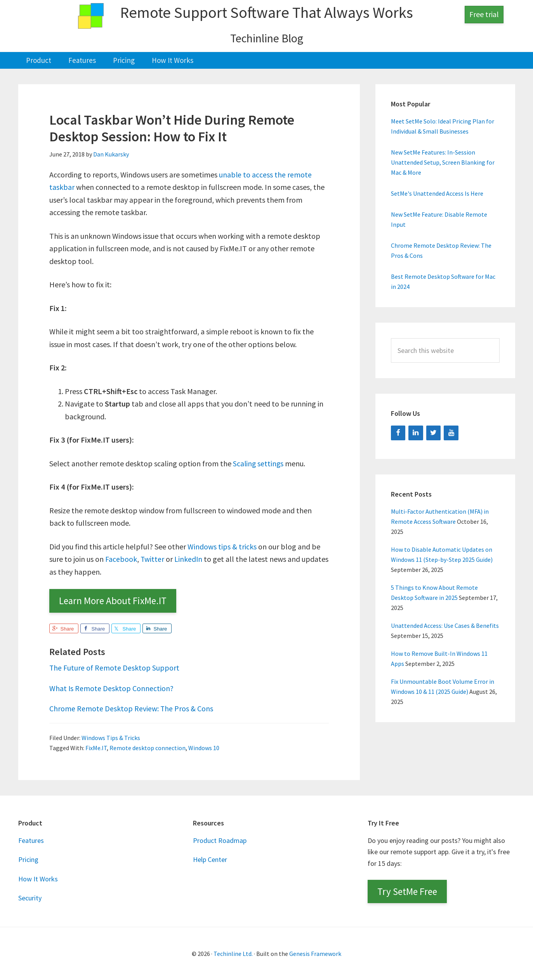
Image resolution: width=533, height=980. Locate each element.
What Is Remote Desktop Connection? (112, 688)
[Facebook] (398, 433)
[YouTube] (451, 433)
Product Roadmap (220, 840)
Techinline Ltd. (233, 954)
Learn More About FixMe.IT (113, 601)
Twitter (153, 559)
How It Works (38, 878)
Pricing (28, 859)
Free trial (484, 14)
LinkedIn (189, 559)
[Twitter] (434, 433)
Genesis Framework (315, 954)
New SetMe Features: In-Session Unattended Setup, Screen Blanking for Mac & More (443, 162)
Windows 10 (204, 747)
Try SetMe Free (407, 891)
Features (31, 840)
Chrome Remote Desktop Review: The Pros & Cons (131, 708)
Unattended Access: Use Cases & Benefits (445, 626)
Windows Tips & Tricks (111, 737)
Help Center (210, 859)
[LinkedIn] (416, 433)
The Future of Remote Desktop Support (115, 668)
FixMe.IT (96, 747)
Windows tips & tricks (222, 546)
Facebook (121, 559)
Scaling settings (259, 463)
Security (30, 898)
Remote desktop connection (148, 747)
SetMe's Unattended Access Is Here (437, 193)
